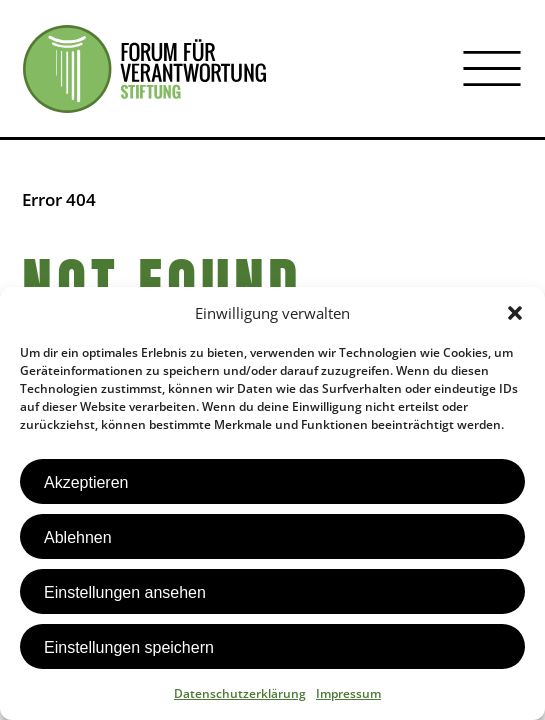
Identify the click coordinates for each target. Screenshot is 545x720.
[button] (515, 313)
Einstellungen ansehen (125, 592)
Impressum (348, 693)
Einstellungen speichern (129, 647)
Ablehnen (78, 537)
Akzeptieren (86, 482)
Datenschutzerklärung (240, 693)
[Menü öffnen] (492, 69)
